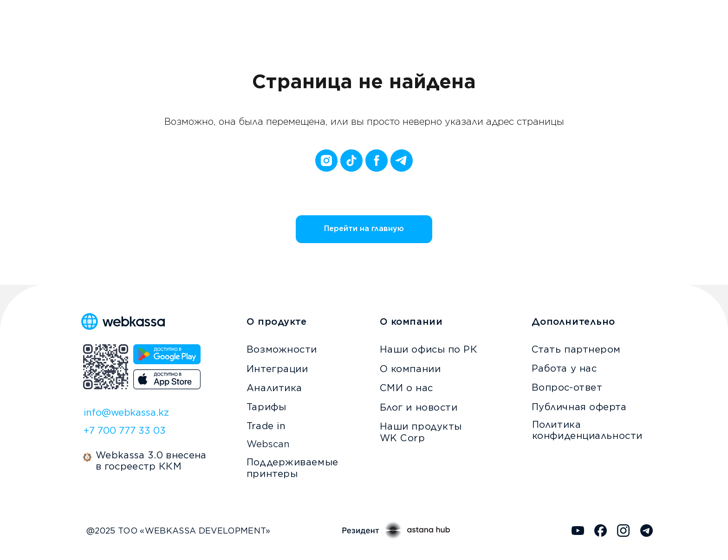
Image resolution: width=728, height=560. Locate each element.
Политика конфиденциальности (587, 430)
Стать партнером (576, 349)
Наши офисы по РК (429, 349)
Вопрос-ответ (567, 387)
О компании (410, 369)
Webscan (268, 444)
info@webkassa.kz (126, 412)
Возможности (282, 349)
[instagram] (326, 161)
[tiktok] (351, 161)
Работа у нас (564, 368)
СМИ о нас (406, 388)
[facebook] (377, 161)
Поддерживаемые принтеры (292, 468)
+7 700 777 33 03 (125, 431)
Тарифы (266, 407)
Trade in (266, 426)
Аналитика (274, 388)
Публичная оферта (579, 407)
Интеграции (277, 369)
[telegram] (402, 161)
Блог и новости (419, 407)
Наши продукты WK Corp (421, 432)
